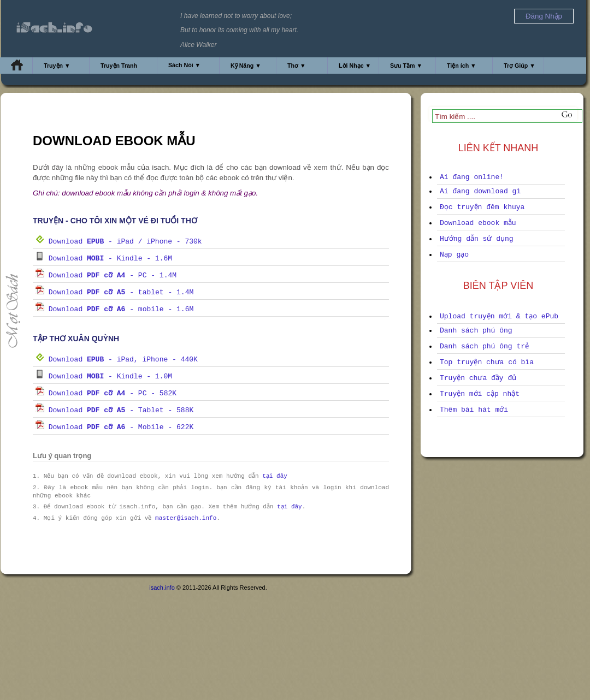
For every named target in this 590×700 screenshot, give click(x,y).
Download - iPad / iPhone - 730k (119, 242)
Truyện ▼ (57, 66)
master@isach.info (186, 518)
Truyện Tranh (119, 66)
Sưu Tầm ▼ (406, 66)
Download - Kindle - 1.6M (104, 259)
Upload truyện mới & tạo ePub (499, 316)
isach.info (162, 588)
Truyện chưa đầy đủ (478, 378)
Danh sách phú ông (476, 331)
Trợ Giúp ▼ (520, 66)
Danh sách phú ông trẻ (484, 346)
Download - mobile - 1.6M (114, 309)
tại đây (276, 476)
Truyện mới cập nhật (480, 394)
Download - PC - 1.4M (106, 275)
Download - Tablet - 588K (114, 410)
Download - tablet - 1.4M (114, 292)
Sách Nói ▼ (184, 65)
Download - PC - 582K (106, 393)
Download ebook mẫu (478, 223)
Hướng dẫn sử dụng (477, 239)
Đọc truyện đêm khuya (482, 207)
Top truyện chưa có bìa (487, 362)
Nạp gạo (454, 255)
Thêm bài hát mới (474, 410)
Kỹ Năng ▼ (246, 66)
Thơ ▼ (297, 66)
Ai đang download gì (480, 191)
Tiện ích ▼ (462, 66)
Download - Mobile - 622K (114, 427)
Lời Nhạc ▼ (355, 66)
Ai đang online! (472, 177)
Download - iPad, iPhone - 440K (117, 360)
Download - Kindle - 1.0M (104, 376)
